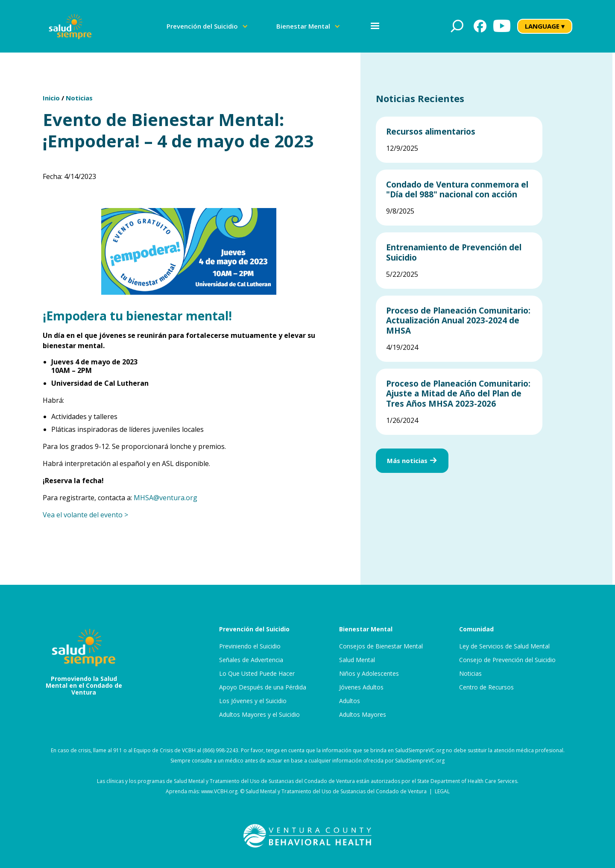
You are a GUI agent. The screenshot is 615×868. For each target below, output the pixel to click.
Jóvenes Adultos (361, 687)
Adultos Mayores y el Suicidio (259, 715)
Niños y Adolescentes (369, 674)
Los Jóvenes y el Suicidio (253, 701)
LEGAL (442, 791)
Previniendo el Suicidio (250, 646)
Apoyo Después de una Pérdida (263, 687)
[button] (207, 26)
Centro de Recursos (486, 687)
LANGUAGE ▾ (545, 26)
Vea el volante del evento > (85, 515)
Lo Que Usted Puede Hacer (257, 674)
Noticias (79, 98)
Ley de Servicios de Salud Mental (504, 646)
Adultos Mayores (363, 715)
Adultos (350, 701)
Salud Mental (357, 660)
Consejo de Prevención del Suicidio (507, 660)
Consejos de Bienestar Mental (381, 646)
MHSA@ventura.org (165, 498)
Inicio (51, 98)
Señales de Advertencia (251, 660)
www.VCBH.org (219, 791)
